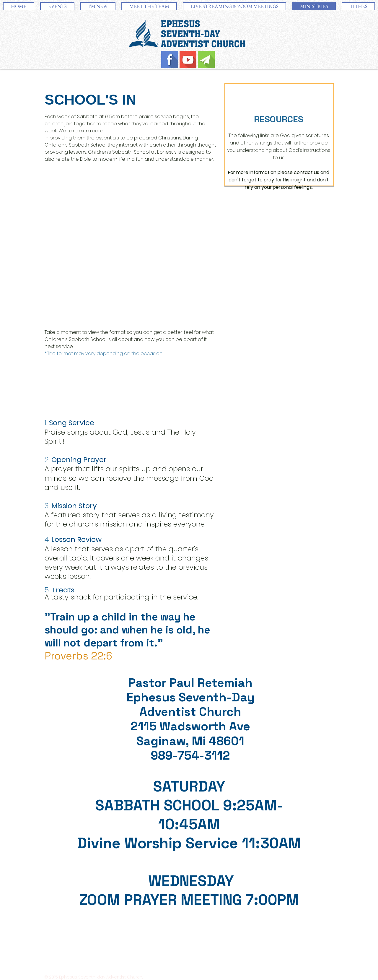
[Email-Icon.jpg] (206, 60)
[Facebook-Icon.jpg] (170, 60)
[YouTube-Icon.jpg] (188, 60)
